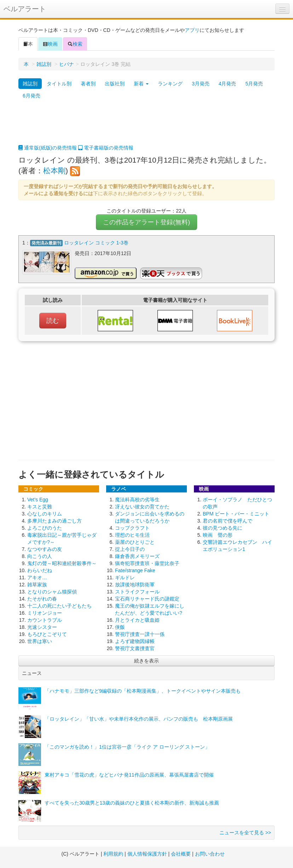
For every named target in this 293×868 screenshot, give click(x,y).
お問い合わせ (210, 854)
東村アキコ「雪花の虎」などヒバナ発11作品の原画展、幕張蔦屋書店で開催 (129, 775)
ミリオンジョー (45, 613)
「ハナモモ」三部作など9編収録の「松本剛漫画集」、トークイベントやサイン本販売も (143, 691)
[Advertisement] (146, 126)
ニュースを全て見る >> (245, 833)
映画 (50, 44)
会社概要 (181, 854)
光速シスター (42, 627)
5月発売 (254, 84)
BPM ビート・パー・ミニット (236, 514)
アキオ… (37, 577)
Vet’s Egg (38, 500)
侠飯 (120, 627)
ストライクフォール (137, 592)
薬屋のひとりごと (135, 542)
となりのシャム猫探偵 (52, 592)
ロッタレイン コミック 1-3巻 (96, 243)
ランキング (170, 84)
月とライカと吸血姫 (137, 620)
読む (53, 321)
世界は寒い (40, 641)
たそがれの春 (42, 599)
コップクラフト (132, 528)
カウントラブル (45, 620)
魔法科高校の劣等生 (137, 500)
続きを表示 (146, 661)
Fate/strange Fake (135, 570)
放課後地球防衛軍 (135, 585)
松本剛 (54, 171)
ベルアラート (25, 9)
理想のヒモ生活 (132, 535)
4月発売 (228, 84)
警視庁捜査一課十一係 (140, 634)
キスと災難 (40, 507)
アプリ (192, 30)
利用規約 (113, 854)
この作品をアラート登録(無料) (146, 222)
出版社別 (115, 84)
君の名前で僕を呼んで (228, 521)
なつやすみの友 (45, 549)
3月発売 (201, 84)
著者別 (88, 84)
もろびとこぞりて (47, 634)
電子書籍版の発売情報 (106, 148)
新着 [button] (141, 84)
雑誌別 (44, 64)
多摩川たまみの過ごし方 (54, 521)
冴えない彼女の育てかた (142, 507)
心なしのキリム (45, 514)
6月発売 (31, 96)
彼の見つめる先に (223, 528)
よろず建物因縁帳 (135, 641)
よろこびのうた (45, 528)
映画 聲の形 (218, 535)
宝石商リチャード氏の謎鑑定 (147, 599)
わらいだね (40, 570)
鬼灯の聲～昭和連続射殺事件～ (62, 563)
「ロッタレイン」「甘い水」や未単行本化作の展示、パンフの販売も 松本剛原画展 (139, 719)
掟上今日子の (130, 549)
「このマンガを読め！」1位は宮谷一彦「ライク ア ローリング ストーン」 (127, 747)
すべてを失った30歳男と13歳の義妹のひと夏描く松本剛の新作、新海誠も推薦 (132, 803)
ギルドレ (125, 577)
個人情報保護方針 (147, 854)
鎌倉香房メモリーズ (137, 556)
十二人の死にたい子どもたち (59, 606)
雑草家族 (37, 585)
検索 (75, 44)
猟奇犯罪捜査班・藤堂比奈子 (147, 563)
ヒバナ (67, 64)
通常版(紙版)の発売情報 (48, 148)
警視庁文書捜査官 (135, 648)
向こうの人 (40, 556)
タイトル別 (59, 84)
